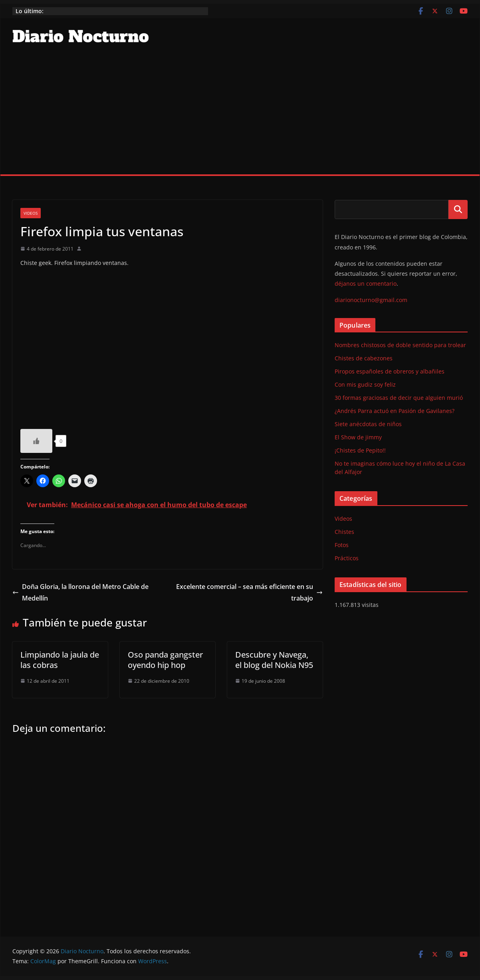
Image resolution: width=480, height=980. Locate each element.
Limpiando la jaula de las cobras (60, 660)
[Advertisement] (240, 115)
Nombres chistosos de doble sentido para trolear (400, 345)
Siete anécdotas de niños (368, 424)
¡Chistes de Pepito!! (360, 450)
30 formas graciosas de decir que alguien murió (399, 398)
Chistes (344, 532)
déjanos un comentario (366, 284)
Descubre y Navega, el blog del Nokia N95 (274, 660)
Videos (31, 213)
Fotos (342, 545)
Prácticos (347, 558)
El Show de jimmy (358, 437)
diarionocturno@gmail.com (371, 300)
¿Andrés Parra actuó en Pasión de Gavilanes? (395, 411)
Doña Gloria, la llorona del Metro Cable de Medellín (80, 592)
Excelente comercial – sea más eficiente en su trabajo (249, 592)
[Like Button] (36, 441)
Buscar (458, 209)
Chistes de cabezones (364, 358)
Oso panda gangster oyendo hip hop (165, 660)
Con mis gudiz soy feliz (365, 384)
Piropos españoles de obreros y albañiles (390, 371)
